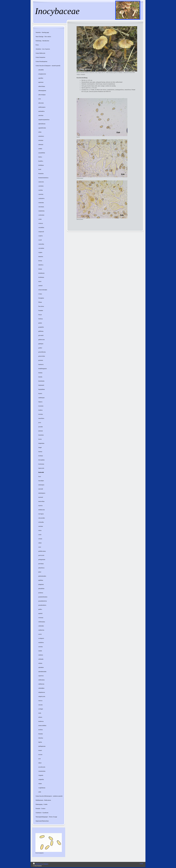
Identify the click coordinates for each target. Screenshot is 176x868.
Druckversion (38, 864)
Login (141, 863)
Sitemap (46, 864)
